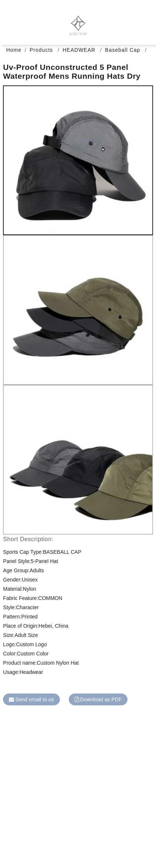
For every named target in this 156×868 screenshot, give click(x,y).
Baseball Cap (123, 50)
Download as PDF (101, 699)
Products (41, 50)
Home (14, 50)
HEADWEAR (79, 50)
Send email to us (34, 699)
